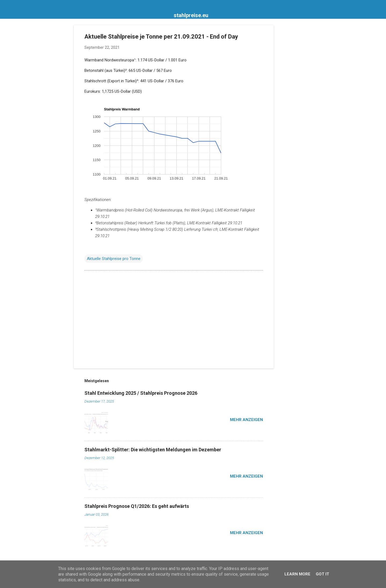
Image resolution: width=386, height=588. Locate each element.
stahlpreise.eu (191, 15)
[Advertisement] (295, 106)
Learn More (297, 574)
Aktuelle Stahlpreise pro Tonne (114, 259)
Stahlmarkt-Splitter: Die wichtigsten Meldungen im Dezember (153, 450)
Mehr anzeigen (246, 420)
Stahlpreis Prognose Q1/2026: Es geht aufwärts (137, 506)
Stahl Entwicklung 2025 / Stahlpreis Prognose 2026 (141, 393)
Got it (322, 574)
